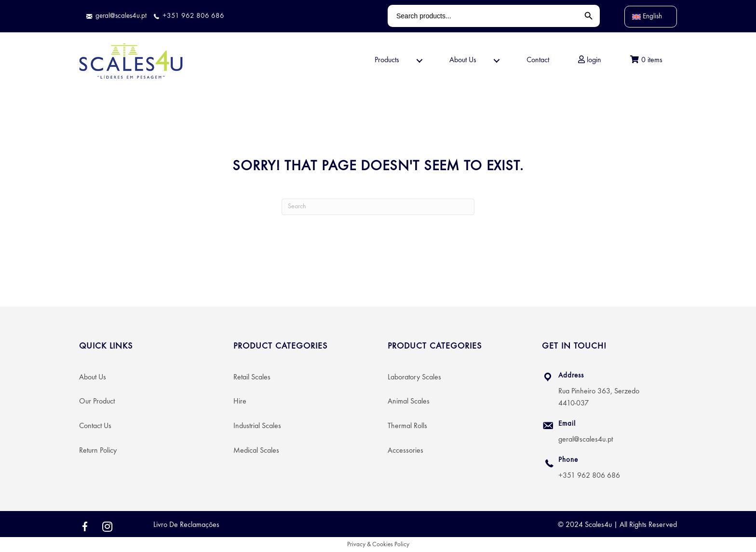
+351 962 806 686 (589, 476)
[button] (419, 61)
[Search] (378, 207)
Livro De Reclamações (186, 525)
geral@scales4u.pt (586, 440)
